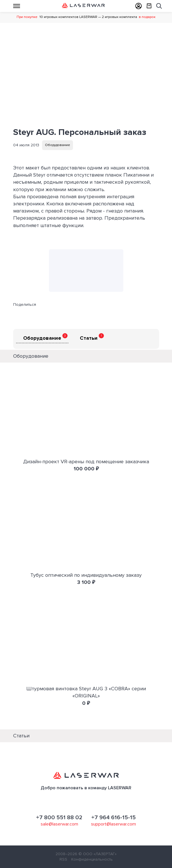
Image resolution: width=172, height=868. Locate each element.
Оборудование (58, 145)
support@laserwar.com (113, 824)
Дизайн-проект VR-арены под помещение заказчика (86, 462)
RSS (63, 859)
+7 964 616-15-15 (113, 818)
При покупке (27, 17)
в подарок (147, 17)
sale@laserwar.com (59, 824)
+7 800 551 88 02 (59, 818)
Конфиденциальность (92, 859)
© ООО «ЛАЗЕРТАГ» (97, 854)
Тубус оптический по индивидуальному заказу (86, 575)
